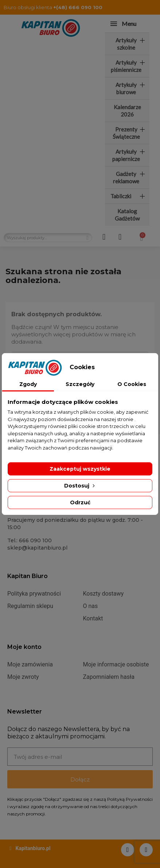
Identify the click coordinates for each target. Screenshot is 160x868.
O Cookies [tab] (132, 384)
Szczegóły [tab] (80, 384)
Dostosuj (80, 486)
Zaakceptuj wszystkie (80, 469)
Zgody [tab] (28, 384)
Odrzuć (80, 502)
